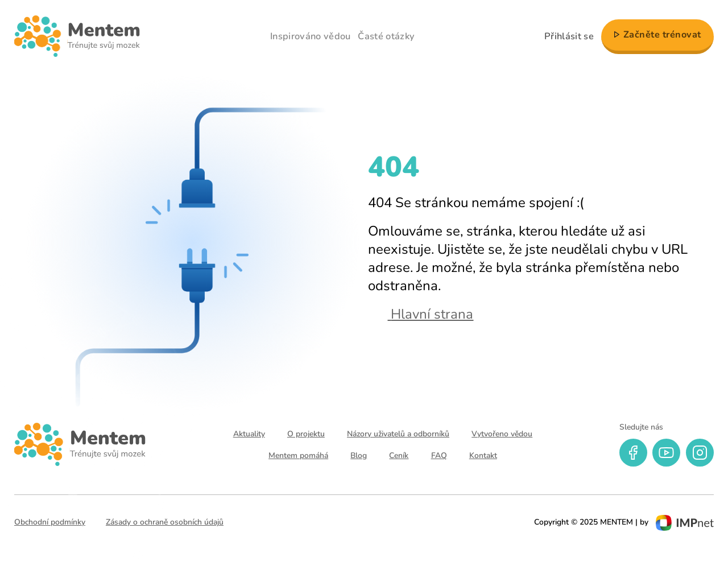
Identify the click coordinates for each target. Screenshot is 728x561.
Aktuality (249, 434)
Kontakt (483, 455)
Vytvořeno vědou (502, 434)
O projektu (306, 434)
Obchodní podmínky (50, 522)
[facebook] (633, 453)
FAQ (439, 455)
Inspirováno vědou (311, 36)
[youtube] (666, 453)
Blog (359, 455)
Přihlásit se (569, 36)
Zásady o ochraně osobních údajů (165, 522)
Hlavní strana (421, 314)
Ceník (399, 455)
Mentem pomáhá (298, 455)
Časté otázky (386, 36)
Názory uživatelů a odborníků (398, 434)
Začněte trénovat (662, 34)
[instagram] (700, 453)
